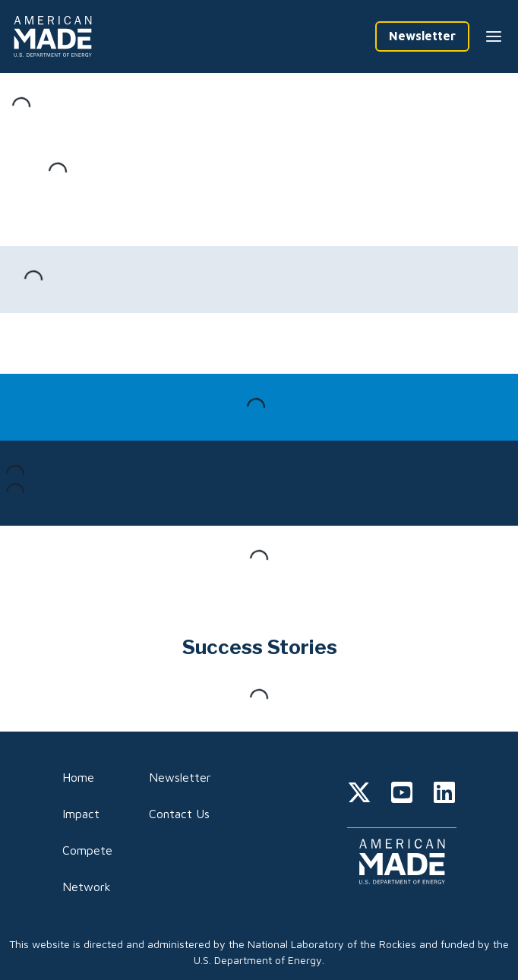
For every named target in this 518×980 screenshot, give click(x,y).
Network (87, 887)
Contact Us (179, 814)
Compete (87, 850)
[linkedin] (444, 795)
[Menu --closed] (494, 36)
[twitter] (359, 795)
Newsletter (180, 777)
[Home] (55, 36)
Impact (81, 814)
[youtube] (402, 795)
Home (78, 777)
